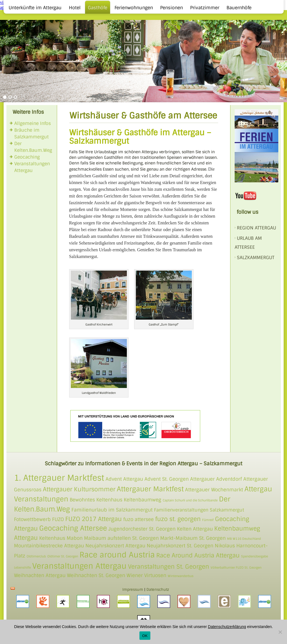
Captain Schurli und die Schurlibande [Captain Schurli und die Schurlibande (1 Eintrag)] (190, 500)
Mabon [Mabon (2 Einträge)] (75, 538)
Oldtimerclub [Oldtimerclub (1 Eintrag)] (36, 556)
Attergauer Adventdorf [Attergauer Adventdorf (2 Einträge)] (216, 479)
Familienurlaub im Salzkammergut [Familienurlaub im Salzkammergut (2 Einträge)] (112, 510)
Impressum (133, 590)
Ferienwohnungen (134, 8)
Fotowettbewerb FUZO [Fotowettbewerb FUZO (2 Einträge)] (39, 519)
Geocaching (27, 157)
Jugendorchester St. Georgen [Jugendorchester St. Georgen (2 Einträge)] (142, 529)
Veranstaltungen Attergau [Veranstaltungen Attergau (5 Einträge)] (79, 566)
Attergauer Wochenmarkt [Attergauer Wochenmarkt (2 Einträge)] (214, 490)
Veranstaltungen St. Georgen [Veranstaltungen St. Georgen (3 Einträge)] (169, 567)
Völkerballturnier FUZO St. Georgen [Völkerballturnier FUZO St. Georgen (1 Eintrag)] (236, 568)
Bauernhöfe (239, 8)
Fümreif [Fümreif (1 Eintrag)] (208, 520)
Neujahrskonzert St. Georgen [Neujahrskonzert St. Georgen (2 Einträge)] (180, 546)
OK (145, 636)
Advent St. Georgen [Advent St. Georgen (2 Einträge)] (167, 479)
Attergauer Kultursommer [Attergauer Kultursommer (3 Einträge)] (79, 489)
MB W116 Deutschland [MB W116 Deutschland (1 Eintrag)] (244, 539)
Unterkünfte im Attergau (35, 8)
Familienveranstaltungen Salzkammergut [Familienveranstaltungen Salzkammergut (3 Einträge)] (199, 510)
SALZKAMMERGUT (256, 258)
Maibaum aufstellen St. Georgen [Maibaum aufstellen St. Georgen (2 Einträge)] (121, 538)
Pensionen (172, 8)
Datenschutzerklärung (227, 627)
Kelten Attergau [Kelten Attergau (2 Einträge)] (195, 529)
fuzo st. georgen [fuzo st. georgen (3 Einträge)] (178, 519)
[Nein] (280, 632)
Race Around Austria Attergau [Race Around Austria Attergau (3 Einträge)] (198, 555)
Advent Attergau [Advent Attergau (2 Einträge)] (124, 479)
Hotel (75, 8)
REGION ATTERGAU (256, 228)
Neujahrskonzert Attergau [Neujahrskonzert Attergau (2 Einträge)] (115, 546)
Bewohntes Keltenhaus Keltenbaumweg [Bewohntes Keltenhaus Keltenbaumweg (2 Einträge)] (116, 500)
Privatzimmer (205, 8)
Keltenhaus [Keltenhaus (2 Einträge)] (52, 538)
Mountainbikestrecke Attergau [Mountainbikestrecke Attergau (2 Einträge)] (49, 546)
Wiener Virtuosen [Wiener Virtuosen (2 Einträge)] (146, 575)
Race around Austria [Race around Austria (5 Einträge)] (117, 555)
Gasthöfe (98, 8)
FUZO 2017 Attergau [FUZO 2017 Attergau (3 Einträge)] (94, 519)
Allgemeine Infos (33, 123)
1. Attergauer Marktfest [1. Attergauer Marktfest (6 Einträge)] (59, 478)
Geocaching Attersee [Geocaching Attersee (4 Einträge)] (73, 528)
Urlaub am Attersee (248, 243)
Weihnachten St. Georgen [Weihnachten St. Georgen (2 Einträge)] (96, 575)
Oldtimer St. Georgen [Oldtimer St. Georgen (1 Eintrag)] (63, 556)
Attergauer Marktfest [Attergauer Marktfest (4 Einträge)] (150, 489)
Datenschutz (158, 590)
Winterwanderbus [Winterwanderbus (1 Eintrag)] (181, 576)
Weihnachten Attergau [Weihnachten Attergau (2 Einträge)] (40, 575)
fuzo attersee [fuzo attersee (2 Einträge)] (138, 519)
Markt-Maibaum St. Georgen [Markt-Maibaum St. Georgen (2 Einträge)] (193, 538)
